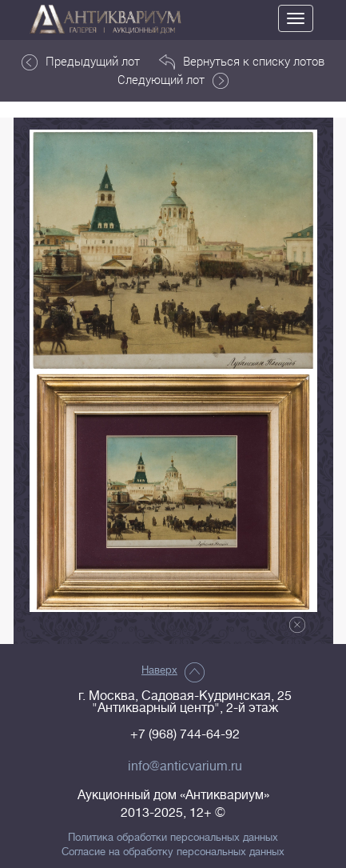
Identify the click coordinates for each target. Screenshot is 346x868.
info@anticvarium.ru (185, 766)
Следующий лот (173, 80)
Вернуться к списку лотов (242, 62)
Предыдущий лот (81, 62)
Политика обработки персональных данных (173, 838)
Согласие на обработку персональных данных (173, 852)
